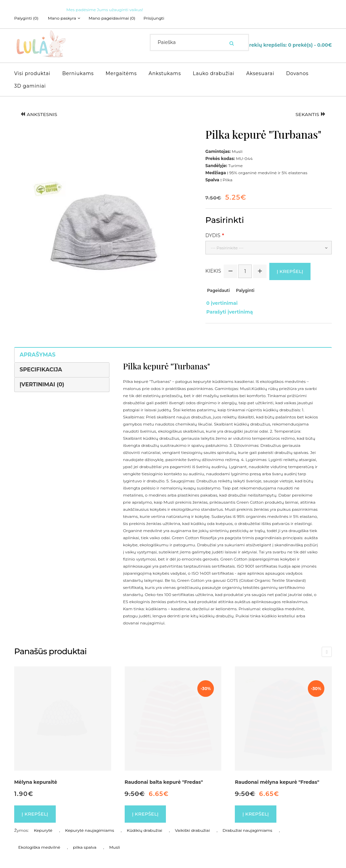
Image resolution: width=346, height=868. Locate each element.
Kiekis (213, 271)
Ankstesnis (40, 114)
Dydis (213, 235)
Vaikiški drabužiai (192, 828)
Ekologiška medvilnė (39, 845)
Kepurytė (43, 828)
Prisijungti (156, 18)
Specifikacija (41, 367)
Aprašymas (38, 352)
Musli (115, 845)
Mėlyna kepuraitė (36, 779)
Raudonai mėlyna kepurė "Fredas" (277, 779)
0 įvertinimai (221, 303)
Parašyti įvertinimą (229, 310)
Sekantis (310, 114)
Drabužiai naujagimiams (248, 828)
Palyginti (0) (26, 18)
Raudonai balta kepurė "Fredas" (164, 779)
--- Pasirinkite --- (227, 247)
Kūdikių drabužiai (144, 828)
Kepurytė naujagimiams (90, 828)
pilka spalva (85, 845)
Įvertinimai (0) (42, 382)
